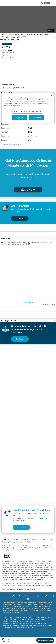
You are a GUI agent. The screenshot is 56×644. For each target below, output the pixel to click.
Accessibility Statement (45, 596)
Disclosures (33, 596)
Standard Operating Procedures (43, 577)
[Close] (52, 95)
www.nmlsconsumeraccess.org (12, 621)
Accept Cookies (36, 117)
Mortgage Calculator (28, 321)
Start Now (28, 190)
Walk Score (28, 238)
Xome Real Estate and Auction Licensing (14, 602)
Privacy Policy (13, 596)
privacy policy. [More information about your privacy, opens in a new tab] (17, 105)
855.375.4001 (49, 3)
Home (4, 596)
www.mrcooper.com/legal (10, 623)
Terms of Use (23, 596)
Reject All (20, 117)
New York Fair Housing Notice (10, 40)
